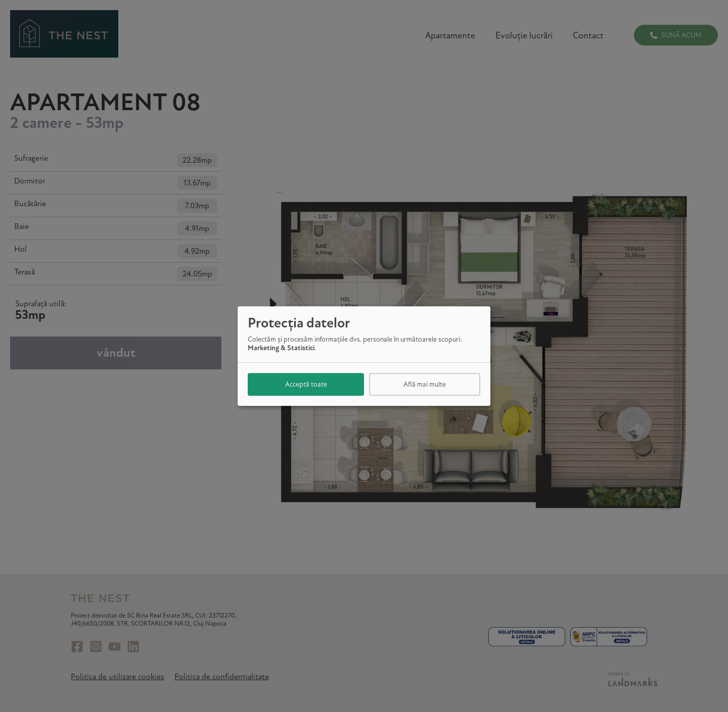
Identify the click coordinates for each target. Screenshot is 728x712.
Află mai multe (425, 384)
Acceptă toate (306, 384)
